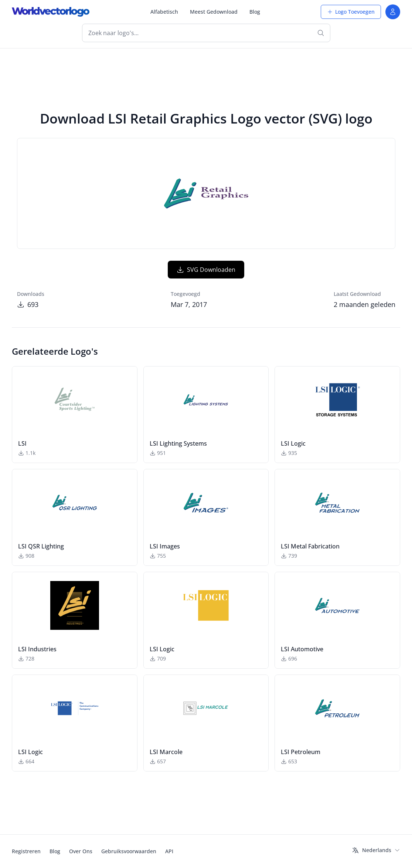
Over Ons (81, 851)
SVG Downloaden (206, 270)
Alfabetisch (164, 12)
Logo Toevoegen (351, 12)
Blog (255, 12)
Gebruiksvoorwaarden (129, 851)
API (169, 851)
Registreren (26, 851)
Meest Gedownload (214, 12)
